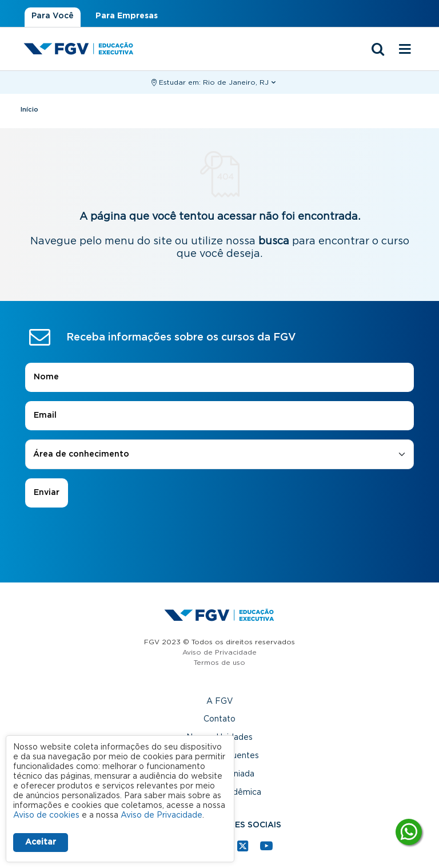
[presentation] (219, 540)
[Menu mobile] (405, 50)
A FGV (220, 701)
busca (274, 241)
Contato (219, 719)
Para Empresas (127, 16)
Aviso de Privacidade (219, 652)
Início (29, 110)
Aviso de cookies (46, 815)
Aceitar (41, 842)
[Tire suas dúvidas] (409, 832)
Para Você (53, 16)
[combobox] (219, 455)
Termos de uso (219, 663)
